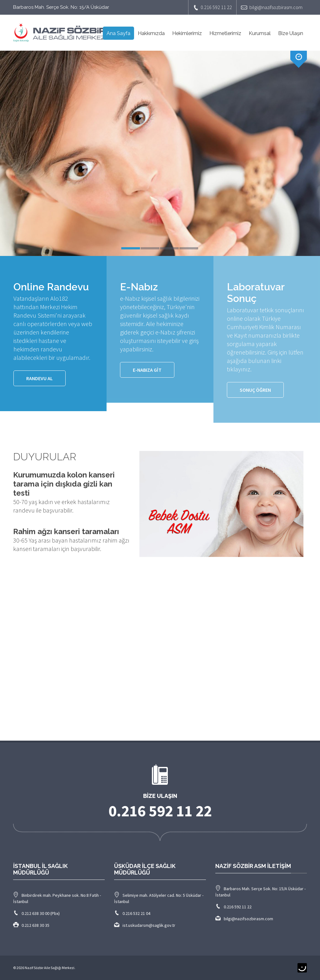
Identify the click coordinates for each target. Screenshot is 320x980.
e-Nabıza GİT (147, 370)
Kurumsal (260, 33)
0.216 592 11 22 (212, 7)
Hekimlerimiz (187, 33)
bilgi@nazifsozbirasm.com (272, 7)
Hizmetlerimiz (225, 33)
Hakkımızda (151, 33)
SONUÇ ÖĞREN (255, 390)
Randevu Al (40, 378)
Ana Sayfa (118, 33)
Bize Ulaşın (291, 33)
